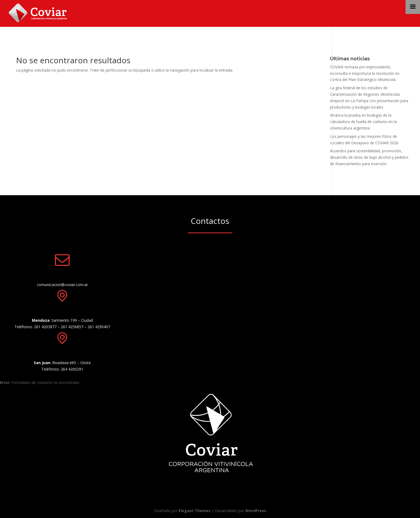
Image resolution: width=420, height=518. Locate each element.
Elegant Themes (195, 511)
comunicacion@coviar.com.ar (62, 285)
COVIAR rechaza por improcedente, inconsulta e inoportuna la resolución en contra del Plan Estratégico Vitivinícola (365, 73)
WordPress (256, 511)
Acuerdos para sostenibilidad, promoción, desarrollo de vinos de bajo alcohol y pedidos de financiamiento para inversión (369, 157)
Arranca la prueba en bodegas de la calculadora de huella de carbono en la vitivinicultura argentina (363, 122)
